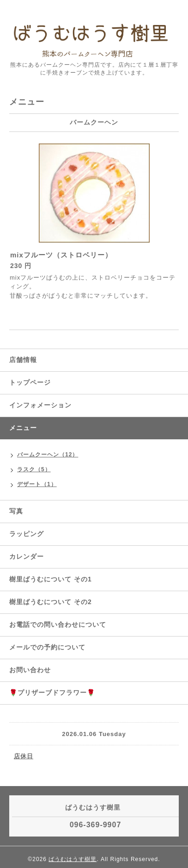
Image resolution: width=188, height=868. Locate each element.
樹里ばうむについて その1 (51, 579)
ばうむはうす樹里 (73, 859)
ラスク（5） (34, 469)
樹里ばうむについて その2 (51, 602)
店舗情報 (23, 360)
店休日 (24, 756)
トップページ (30, 382)
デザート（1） (37, 484)
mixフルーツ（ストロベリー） (61, 255)
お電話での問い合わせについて (58, 624)
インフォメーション (40, 405)
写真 (16, 511)
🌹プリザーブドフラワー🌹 (52, 693)
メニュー (23, 428)
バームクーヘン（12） (48, 455)
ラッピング (27, 534)
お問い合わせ (30, 670)
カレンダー (27, 556)
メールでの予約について (47, 647)
